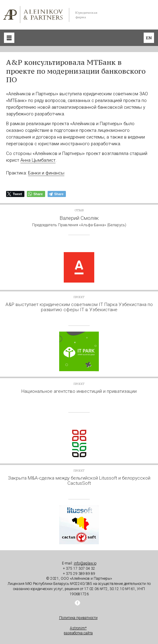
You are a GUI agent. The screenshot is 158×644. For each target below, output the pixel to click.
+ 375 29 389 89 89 (79, 574)
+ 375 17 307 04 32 (79, 568)
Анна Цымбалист (38, 160)
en (149, 38)
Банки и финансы (46, 173)
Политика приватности (78, 618)
